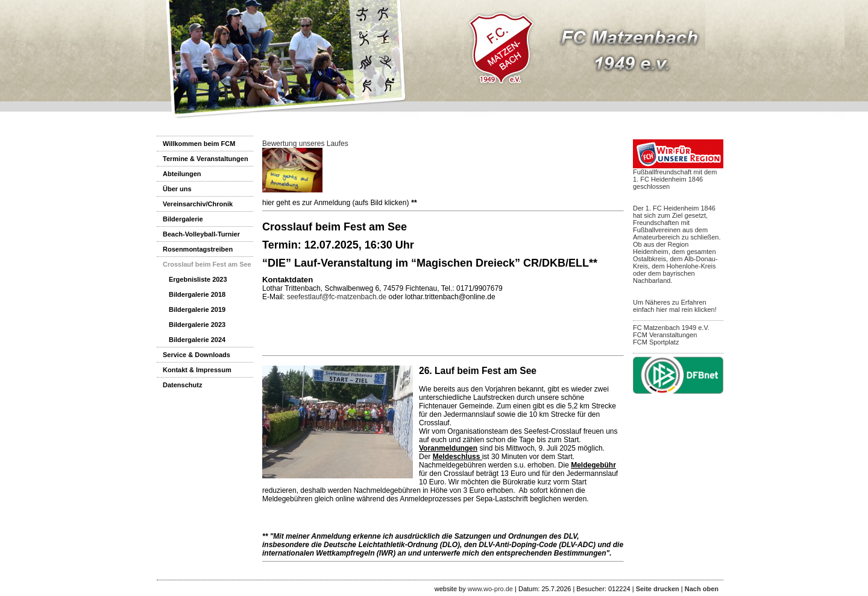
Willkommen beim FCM (199, 144)
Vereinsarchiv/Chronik (198, 204)
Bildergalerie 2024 (197, 340)
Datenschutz (182, 385)
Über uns (177, 189)
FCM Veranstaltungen (665, 335)
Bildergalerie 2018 (197, 294)
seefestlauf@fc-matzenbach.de (337, 297)
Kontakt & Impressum (197, 370)
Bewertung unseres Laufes (305, 144)
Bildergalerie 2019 (197, 309)
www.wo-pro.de (490, 589)
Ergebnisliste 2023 (198, 279)
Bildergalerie (183, 219)
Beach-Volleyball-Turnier (201, 234)
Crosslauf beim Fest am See (207, 264)
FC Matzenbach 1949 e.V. (671, 328)
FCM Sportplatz (656, 342)
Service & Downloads (197, 355)
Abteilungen (182, 174)
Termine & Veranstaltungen (206, 159)
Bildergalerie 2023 (197, 325)
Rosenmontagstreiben (198, 249)
